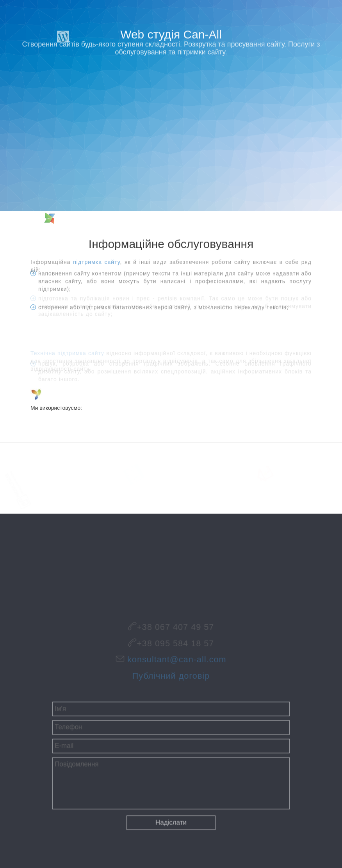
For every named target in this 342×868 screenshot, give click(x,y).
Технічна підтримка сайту (67, 350)
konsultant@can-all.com (176, 660)
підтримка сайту (96, 263)
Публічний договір (171, 674)
